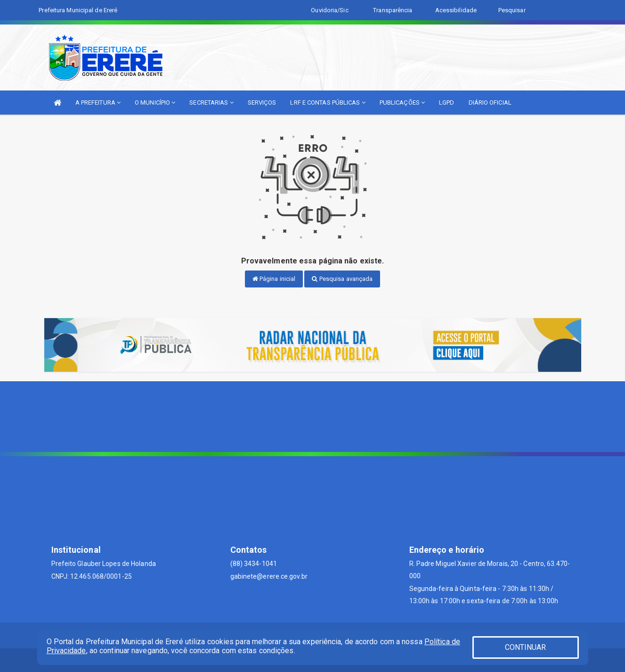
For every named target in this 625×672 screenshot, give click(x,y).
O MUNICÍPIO (155, 102)
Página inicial (274, 279)
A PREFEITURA (98, 102)
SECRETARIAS (211, 102)
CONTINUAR (526, 647)
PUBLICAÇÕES (402, 102)
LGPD (446, 102)
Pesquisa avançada (342, 279)
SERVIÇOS (262, 102)
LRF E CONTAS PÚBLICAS (328, 102)
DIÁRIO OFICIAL (490, 102)
